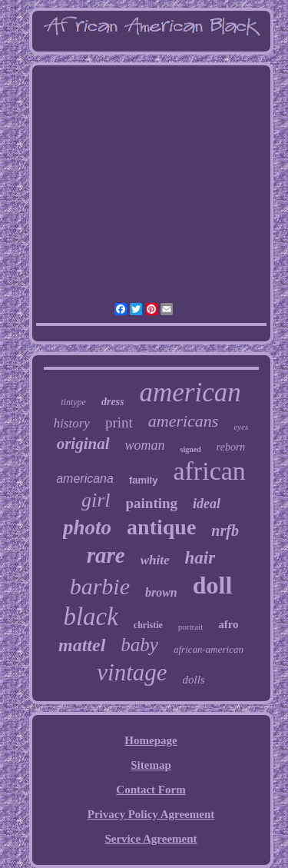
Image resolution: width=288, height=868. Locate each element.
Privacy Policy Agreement (151, 814)
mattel (82, 645)
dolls (194, 680)
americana (85, 479)
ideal (207, 504)
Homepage (151, 740)
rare (106, 555)
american (190, 392)
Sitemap (151, 765)
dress (113, 402)
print (119, 422)
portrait (190, 627)
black (90, 617)
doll (213, 585)
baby (139, 645)
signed (191, 449)
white (155, 560)
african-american (209, 649)
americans (184, 421)
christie (148, 625)
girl (96, 500)
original (83, 444)
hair (200, 558)
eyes (241, 427)
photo (87, 527)
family (144, 480)
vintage (132, 672)
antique (161, 527)
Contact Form (151, 790)
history (72, 423)
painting (151, 503)
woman (145, 445)
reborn (231, 447)
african (209, 471)
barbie (100, 586)
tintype (73, 402)
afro (228, 624)
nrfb (225, 530)
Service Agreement (151, 839)
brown (161, 592)
